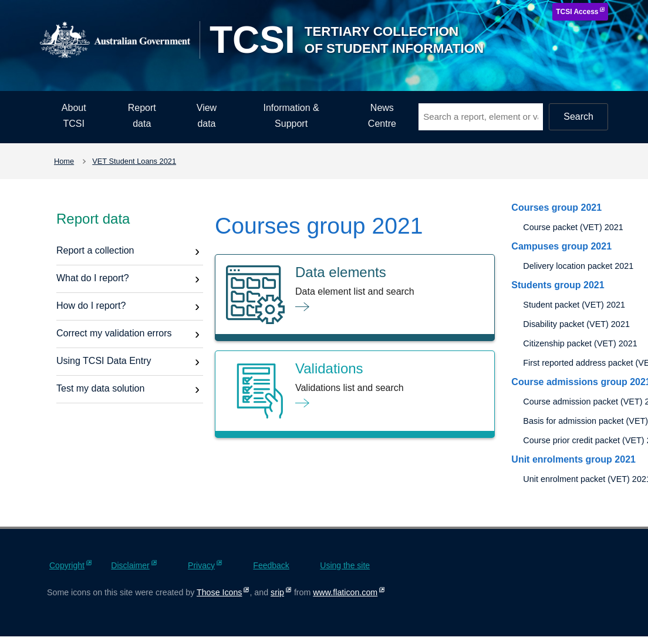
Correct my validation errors (114, 333)
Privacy (201, 565)
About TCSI (74, 116)
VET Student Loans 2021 (134, 161)
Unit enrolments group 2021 (573, 459)
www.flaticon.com (345, 592)
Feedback (271, 565)
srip (277, 592)
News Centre (382, 116)
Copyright (67, 565)
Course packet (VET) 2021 (573, 227)
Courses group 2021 (556, 208)
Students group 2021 (558, 285)
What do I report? (93, 278)
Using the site (345, 565)
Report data (142, 116)
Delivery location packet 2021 (578, 266)
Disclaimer (130, 565)
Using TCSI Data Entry (104, 361)
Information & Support (291, 116)
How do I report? (91, 306)
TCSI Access (577, 12)
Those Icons (219, 592)
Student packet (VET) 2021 (574, 305)
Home (64, 161)
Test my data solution (100, 388)
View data (207, 116)
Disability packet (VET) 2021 (576, 324)
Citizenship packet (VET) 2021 (580, 343)
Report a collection (95, 250)
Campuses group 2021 (561, 246)
